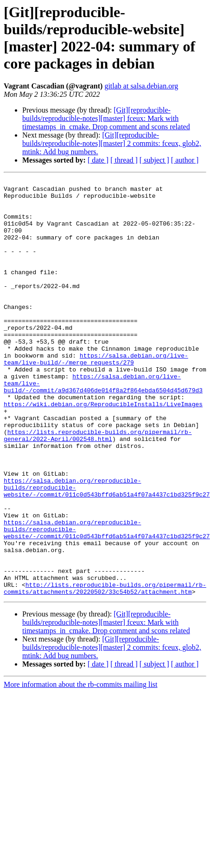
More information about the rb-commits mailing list (81, 768)
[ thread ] (124, 160)
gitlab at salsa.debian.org (141, 86)
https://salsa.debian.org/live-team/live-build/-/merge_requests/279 (96, 396)
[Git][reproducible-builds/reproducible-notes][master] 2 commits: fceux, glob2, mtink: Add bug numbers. (112, 143)
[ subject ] (154, 160)
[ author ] (185, 160)
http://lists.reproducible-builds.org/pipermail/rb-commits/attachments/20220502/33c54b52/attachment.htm (105, 671)
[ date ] (98, 160)
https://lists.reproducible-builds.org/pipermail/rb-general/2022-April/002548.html (98, 487)
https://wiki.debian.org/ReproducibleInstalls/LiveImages (103, 450)
